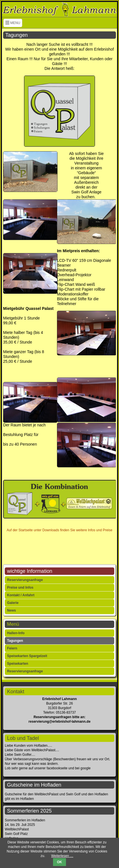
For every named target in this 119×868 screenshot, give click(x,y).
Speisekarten (18, 664)
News (11, 610)
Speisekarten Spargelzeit (27, 656)
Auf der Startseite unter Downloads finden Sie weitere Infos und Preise (60, 530)
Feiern (12, 648)
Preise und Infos (20, 588)
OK (60, 862)
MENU (13, 23)
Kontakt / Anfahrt (21, 595)
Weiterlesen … (62, 856)
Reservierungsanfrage (25, 580)
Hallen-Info (16, 633)
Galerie (13, 603)
